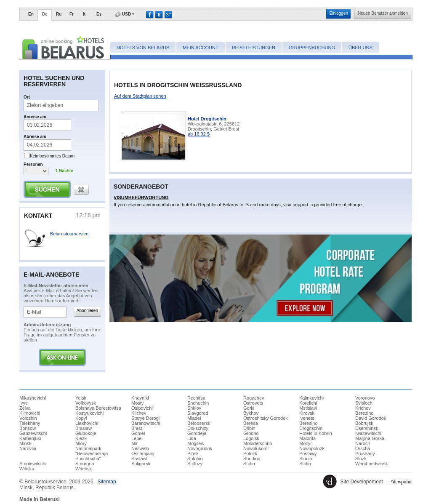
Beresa (251, 423)
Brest (137, 428)
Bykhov (251, 413)
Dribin (249, 428)
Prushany (365, 453)
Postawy (308, 453)
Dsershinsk (367, 428)
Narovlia (28, 448)
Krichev (363, 408)
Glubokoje (86, 433)
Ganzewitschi (33, 433)
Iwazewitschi (368, 433)
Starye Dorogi (145, 418)
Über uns (360, 48)
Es (99, 14)
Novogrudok (200, 448)
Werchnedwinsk (371, 464)
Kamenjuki (30, 438)
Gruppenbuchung (312, 48)
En (31, 14)
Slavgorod (198, 413)
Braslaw (84, 428)
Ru (59, 14)
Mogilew (196, 443)
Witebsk (84, 469)
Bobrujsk (364, 423)
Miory (81, 443)
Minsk (25, 443)
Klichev (139, 413)
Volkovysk (86, 403)
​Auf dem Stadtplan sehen (140, 96)
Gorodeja (197, 433)
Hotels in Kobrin (316, 433)
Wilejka (27, 469)
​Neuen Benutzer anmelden (383, 13)
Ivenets (307, 418)
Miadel (194, 418)
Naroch (363, 443)
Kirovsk (307, 413)
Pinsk (193, 453)
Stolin (249, 464)
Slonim (306, 459)
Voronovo (365, 398)
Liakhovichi (87, 423)
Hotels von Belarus (143, 48)
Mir (134, 443)
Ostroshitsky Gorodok (266, 418)
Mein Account (200, 48)
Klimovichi (30, 413)
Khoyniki (140, 398)
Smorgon (85, 464)
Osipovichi (142, 408)
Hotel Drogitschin (207, 119)
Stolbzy (195, 464)
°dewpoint (401, 482)
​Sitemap (107, 482)
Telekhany (30, 423)
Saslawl (139, 459)
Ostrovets (253, 403)
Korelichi (308, 403)
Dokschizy (198, 428)
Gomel (138, 433)
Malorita (307, 438)
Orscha (363, 448)
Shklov (194, 408)
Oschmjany (143, 453)
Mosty (137, 403)
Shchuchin (198, 403)
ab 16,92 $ (199, 134)
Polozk (250, 453)
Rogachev (254, 398)
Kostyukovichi (89, 413)
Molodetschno (258, 443)
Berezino (364, 413)
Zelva (25, 408)
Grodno (251, 433)
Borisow (28, 428)
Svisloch (364, 403)
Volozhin (28, 418)
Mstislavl (308, 408)
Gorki (249, 408)
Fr (72, 14)
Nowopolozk (312, 448)
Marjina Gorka (370, 438)
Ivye (24, 403)
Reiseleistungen (254, 48)
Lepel (137, 438)
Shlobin (195, 459)
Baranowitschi (146, 423)
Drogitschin (311, 428)
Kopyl (81, 418)
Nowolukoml (256, 448)
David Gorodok (371, 418)
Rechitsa (196, 398)
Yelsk (81, 398)
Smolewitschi (33, 464)
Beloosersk (199, 423)
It (84, 14)
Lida (192, 438)
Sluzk (361, 459)
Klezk (81, 438)
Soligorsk (141, 464)
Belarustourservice (69, 234)
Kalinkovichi (311, 398)
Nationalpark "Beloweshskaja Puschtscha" (92, 453)
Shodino (252, 459)
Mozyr (306, 443)
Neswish (140, 448)
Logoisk (251, 438)
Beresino (308, 423)
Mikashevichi (33, 398)
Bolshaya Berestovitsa (98, 408)
